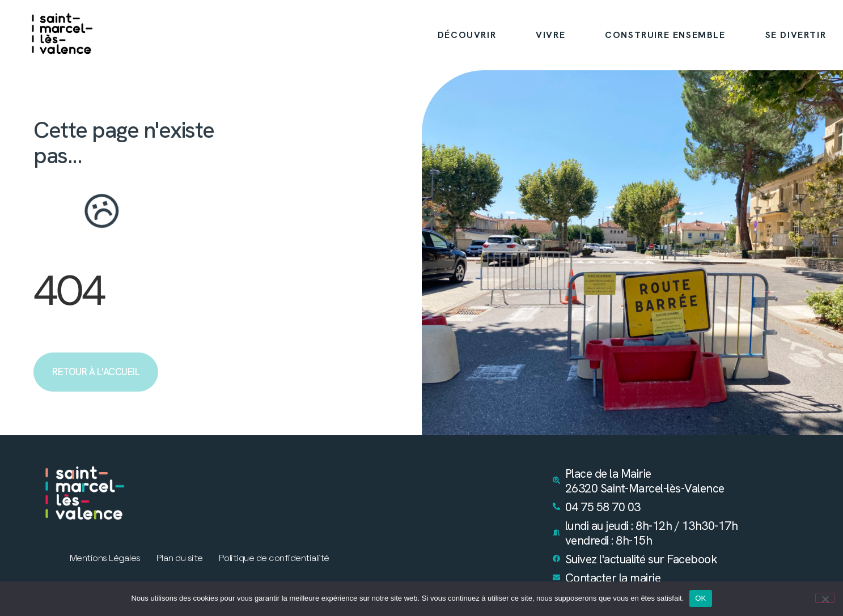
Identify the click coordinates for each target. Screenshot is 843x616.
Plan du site (180, 558)
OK (700, 598)
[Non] (825, 598)
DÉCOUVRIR (467, 35)
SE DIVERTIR (796, 35)
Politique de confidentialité (274, 558)
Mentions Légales (105, 558)
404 (69, 291)
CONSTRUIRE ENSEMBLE (665, 35)
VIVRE (550, 35)
